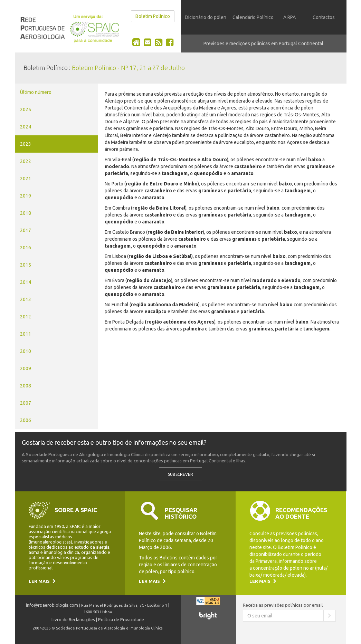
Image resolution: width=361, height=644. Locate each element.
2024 (26, 127)
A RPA (289, 17)
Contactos (324, 17)
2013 (26, 299)
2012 (26, 317)
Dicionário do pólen (206, 17)
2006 (26, 420)
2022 (26, 161)
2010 (26, 351)
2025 (26, 109)
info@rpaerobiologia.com (52, 605)
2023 (26, 144)
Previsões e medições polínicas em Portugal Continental (263, 44)
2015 (26, 265)
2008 (26, 386)
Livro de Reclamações (73, 619)
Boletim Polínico (153, 16)
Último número (36, 92)
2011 (26, 334)
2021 (26, 179)
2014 (26, 282)
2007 (26, 403)
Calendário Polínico (253, 17)
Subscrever (180, 474)
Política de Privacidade (121, 619)
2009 (26, 368)
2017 (26, 230)
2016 (26, 248)
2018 (26, 213)
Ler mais (42, 581)
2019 (26, 196)
